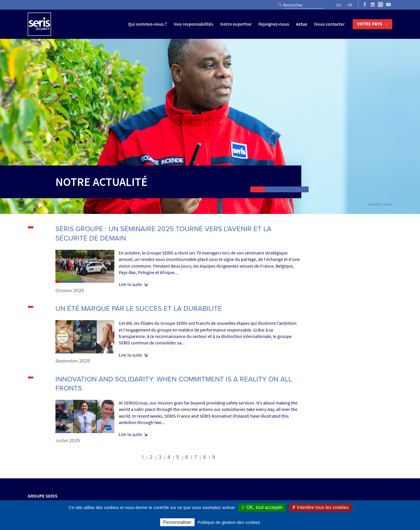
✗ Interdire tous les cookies (320, 507)
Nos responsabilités (194, 24)
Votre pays (370, 24)
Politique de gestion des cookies (229, 522)
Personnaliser (177, 522)
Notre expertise (236, 24)
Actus (302, 24)
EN (339, 5)
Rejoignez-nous (274, 24)
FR (350, 5)
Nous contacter (329, 24)
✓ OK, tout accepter (262, 507)
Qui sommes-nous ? (147, 24)
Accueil (374, 204)
